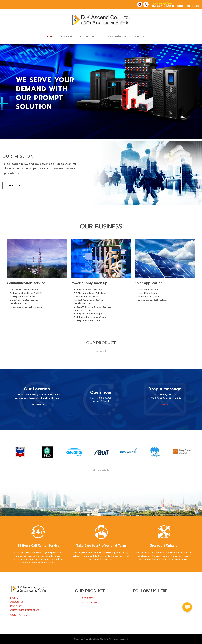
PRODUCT (16, 606)
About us (67, 37)
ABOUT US (17, 602)
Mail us (165, 405)
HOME (14, 598)
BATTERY (87, 598)
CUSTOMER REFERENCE (25, 610)
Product (87, 37)
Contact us (142, 37)
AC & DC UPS (90, 603)
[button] (187, 606)
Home (50, 37)
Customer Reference (114, 37)
